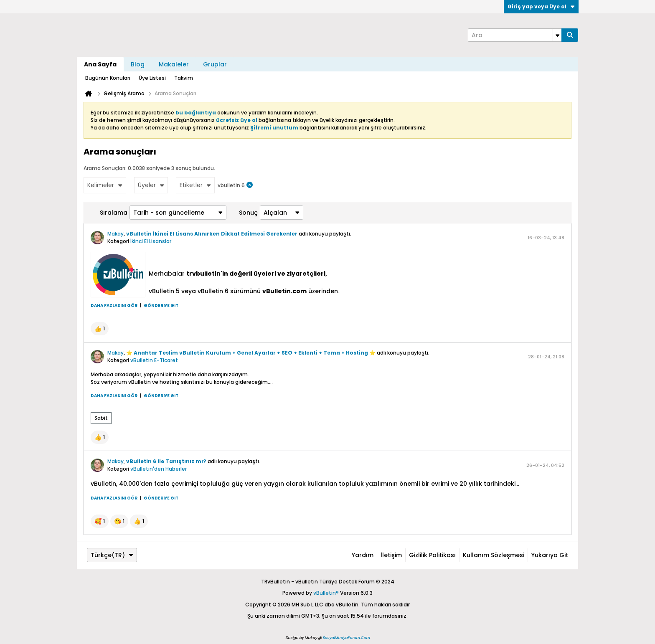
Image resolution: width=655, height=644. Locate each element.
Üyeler (151, 185)
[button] (100, 329)
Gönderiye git (161, 306)
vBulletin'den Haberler (159, 469)
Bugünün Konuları (108, 78)
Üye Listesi (152, 78)
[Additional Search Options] (557, 35)
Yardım (363, 555)
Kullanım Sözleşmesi (494, 555)
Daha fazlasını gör (114, 306)
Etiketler (195, 185)
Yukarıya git (550, 555)
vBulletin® (326, 593)
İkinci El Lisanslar (151, 241)
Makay (116, 234)
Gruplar (215, 64)
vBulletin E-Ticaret (154, 360)
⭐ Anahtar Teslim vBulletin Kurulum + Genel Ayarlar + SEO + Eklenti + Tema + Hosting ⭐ (251, 353)
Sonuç (248, 213)
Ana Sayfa (100, 64)
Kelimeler (105, 185)
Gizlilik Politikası (432, 555)
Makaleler (174, 64)
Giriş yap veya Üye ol (541, 6)
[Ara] (515, 35)
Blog (138, 64)
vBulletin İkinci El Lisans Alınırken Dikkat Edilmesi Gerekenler (212, 234)
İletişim (391, 555)
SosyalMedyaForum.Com (346, 638)
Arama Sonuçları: (105, 168)
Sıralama (114, 213)
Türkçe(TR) (112, 555)
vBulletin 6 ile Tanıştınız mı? (166, 461)
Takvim (184, 78)
